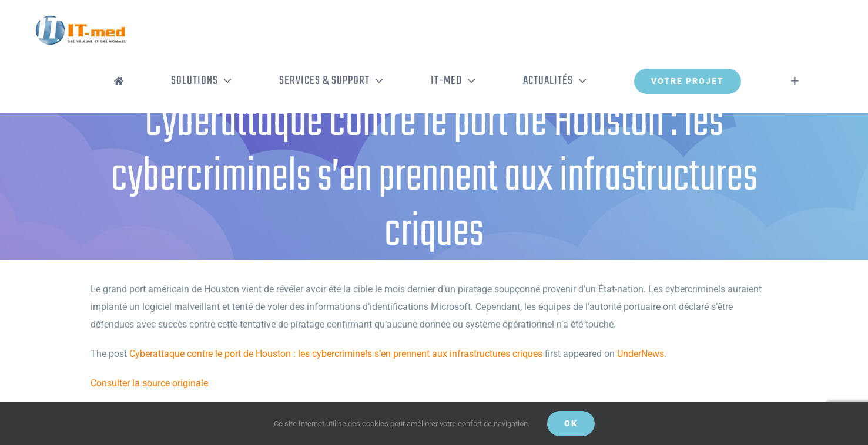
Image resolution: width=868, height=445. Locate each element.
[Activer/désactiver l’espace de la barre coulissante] (795, 81)
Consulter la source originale (149, 383)
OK (571, 423)
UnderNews (641, 354)
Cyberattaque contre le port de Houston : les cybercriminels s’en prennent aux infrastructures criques (336, 354)
